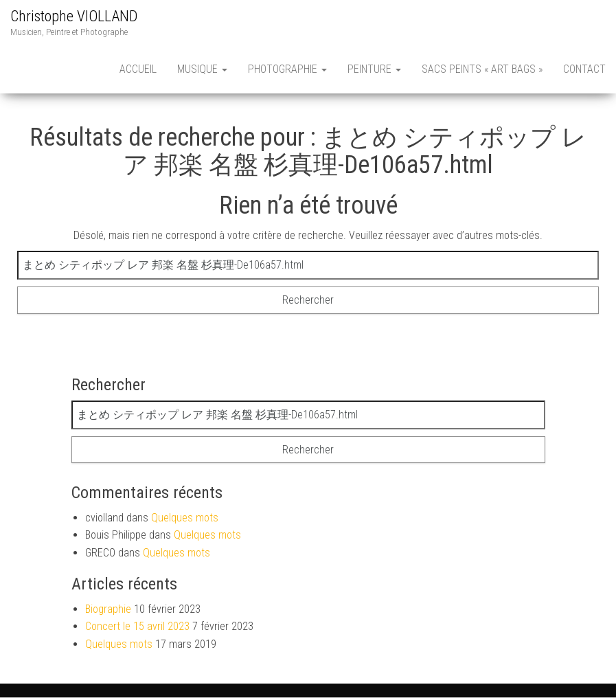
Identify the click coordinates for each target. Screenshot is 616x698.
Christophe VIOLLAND (74, 16)
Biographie (108, 609)
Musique (202, 69)
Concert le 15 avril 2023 (137, 626)
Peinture (374, 69)
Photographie (287, 69)
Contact (584, 69)
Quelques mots (185, 518)
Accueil (138, 69)
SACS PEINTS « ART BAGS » (482, 69)
